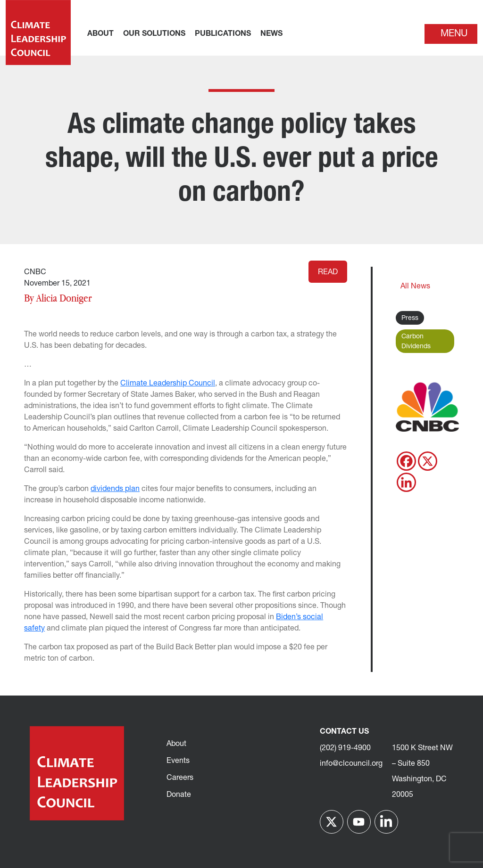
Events (178, 761)
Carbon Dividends (416, 342)
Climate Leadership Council (168, 384)
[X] (428, 461)
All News (415, 287)
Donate (179, 795)
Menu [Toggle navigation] (454, 34)
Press (410, 318)
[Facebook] (406, 461)
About (176, 744)
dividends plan (115, 489)
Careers (180, 778)
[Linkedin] (406, 482)
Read (328, 272)
